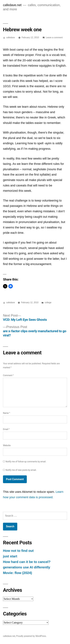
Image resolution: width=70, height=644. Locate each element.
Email (6, 429)
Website (7, 445)
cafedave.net (12, 5)
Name (7, 413)
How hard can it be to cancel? (27, 562)
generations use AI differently (27, 567)
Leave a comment (54, 37)
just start (10, 556)
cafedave (11, 37)
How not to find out (18, 551)
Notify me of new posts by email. (21, 470)
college (48, 302)
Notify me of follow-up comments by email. (26, 462)
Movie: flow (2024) (17, 573)
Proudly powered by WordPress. (31, 636)
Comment (8, 375)
